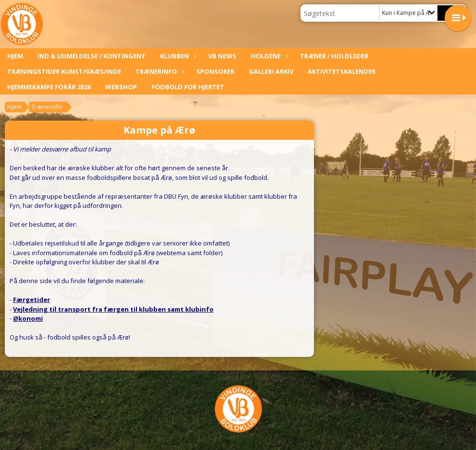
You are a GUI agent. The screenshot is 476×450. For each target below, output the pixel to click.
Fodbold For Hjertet (188, 87)
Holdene (268, 56)
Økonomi (28, 318)
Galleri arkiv (271, 71)
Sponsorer (215, 71)
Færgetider (32, 300)
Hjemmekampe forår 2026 (49, 87)
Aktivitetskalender (342, 71)
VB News (222, 56)
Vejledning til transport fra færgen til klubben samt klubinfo (113, 309)
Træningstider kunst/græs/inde (64, 71)
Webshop (121, 87)
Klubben (177, 56)
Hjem (15, 56)
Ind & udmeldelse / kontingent (92, 56)
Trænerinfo (159, 71)
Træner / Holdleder (334, 56)
